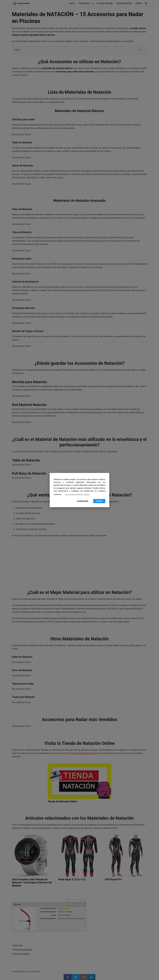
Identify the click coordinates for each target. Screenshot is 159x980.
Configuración (83, 501)
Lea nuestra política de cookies (77, 494)
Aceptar (99, 501)
